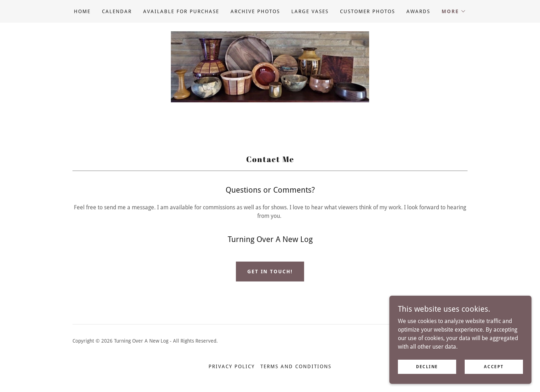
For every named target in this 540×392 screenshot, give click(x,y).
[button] (454, 11)
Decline (427, 366)
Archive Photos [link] (255, 11)
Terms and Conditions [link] (296, 366)
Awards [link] (418, 11)
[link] (270, 66)
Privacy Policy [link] (232, 366)
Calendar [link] (117, 11)
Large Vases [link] (310, 11)
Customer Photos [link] (368, 11)
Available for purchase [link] (181, 11)
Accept (494, 366)
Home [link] (82, 11)
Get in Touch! (270, 272)
